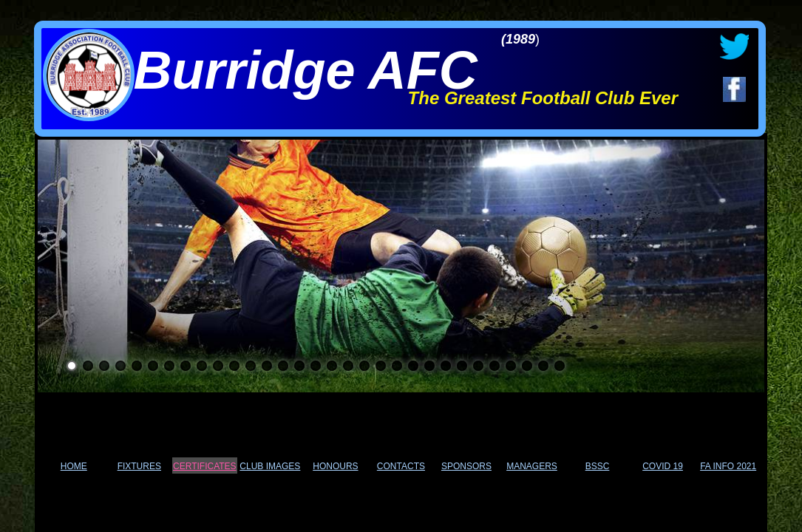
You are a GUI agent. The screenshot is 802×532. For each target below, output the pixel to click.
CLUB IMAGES (270, 466)
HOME (74, 466)
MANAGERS (532, 466)
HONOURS (335, 466)
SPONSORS (466, 466)
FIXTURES (139, 466)
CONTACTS (401, 466)
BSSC (598, 466)
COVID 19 (663, 466)
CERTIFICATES (205, 466)
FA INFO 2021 (728, 466)
